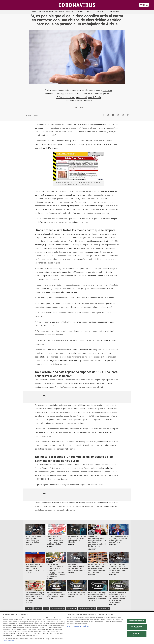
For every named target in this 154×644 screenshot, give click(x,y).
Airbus (76, 124)
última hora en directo (83, 101)
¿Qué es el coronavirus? (65, 97)
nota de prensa (96, 285)
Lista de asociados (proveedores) (78, 626)
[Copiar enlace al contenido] (128, 114)
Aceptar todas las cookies (137, 621)
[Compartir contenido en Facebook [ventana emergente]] (103, 114)
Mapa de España (94, 97)
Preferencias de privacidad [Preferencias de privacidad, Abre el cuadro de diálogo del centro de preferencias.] (137, 634)
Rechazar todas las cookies (137, 627)
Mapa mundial (81, 97)
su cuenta (68, 465)
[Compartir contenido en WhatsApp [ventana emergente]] (118, 114)
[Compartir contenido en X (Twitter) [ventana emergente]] (108, 114)
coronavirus (107, 90)
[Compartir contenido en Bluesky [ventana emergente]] (113, 114)
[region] (77, 628)
